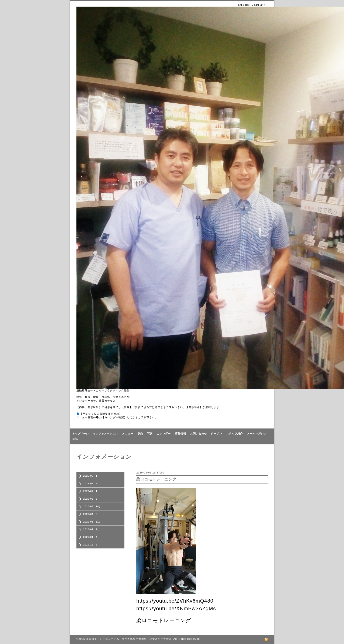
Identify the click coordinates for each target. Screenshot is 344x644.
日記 (75, 439)
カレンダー (164, 434)
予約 (140, 434)
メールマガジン (257, 434)
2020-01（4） (92, 537)
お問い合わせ (199, 434)
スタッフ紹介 (235, 434)
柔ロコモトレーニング (156, 479)
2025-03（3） (92, 483)
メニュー (128, 434)
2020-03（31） (92, 522)
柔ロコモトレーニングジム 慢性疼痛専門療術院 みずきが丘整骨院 (129, 639)
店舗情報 (180, 434)
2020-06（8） (92, 499)
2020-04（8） (92, 514)
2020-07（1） (92, 491)
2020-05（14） (92, 506)
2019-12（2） (92, 545)
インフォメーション (105, 434)
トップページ (80, 434)
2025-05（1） (92, 476)
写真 (150, 434)
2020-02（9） (92, 529)
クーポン (217, 434)
